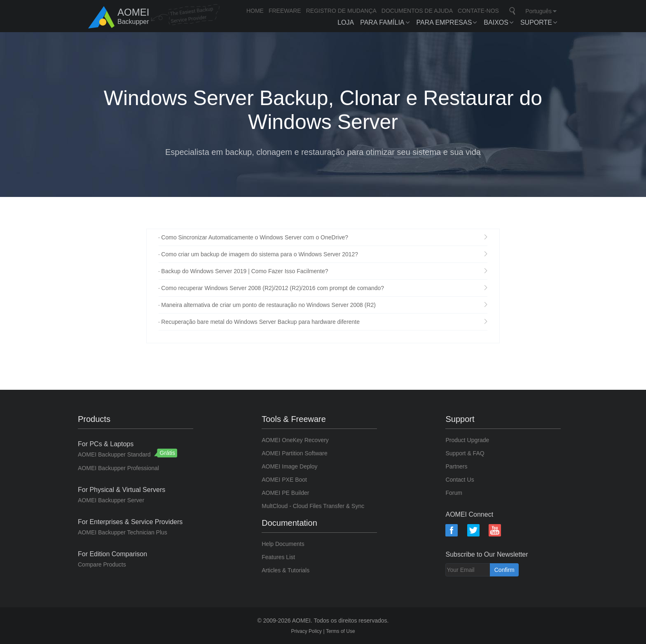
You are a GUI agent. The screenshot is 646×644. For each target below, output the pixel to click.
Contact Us (460, 480)
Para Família (382, 22)
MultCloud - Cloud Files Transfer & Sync (313, 506)
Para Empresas (444, 22)
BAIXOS (496, 22)
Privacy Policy (307, 631)
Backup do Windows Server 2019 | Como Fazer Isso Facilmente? (245, 271)
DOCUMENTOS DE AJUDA (417, 11)
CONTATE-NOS (478, 11)
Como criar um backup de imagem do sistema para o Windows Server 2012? (260, 254)
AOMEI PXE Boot (284, 480)
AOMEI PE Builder (285, 493)
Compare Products (102, 564)
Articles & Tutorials (286, 570)
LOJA (346, 22)
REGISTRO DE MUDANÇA (341, 11)
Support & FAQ (465, 453)
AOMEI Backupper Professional (118, 468)
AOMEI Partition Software (295, 453)
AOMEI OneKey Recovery (295, 440)
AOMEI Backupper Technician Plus (123, 532)
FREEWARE (285, 11)
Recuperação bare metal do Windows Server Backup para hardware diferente (260, 322)
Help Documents (283, 544)
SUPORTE (536, 22)
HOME (255, 11)
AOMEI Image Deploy (289, 466)
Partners (456, 466)
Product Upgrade (467, 440)
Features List (278, 557)
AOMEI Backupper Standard (115, 454)
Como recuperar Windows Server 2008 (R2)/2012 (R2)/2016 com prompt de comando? (273, 288)
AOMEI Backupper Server (111, 500)
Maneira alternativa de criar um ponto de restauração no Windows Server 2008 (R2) (268, 305)
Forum (454, 493)
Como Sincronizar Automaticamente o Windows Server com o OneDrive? (255, 237)
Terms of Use (341, 631)
